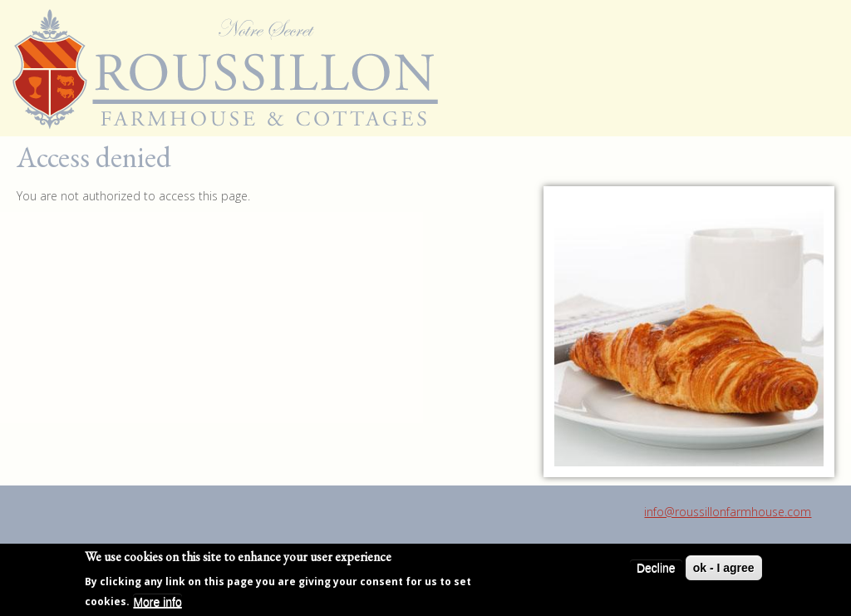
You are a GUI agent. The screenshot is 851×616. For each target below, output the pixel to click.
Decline (656, 569)
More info (157, 602)
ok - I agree (724, 569)
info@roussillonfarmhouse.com (728, 512)
